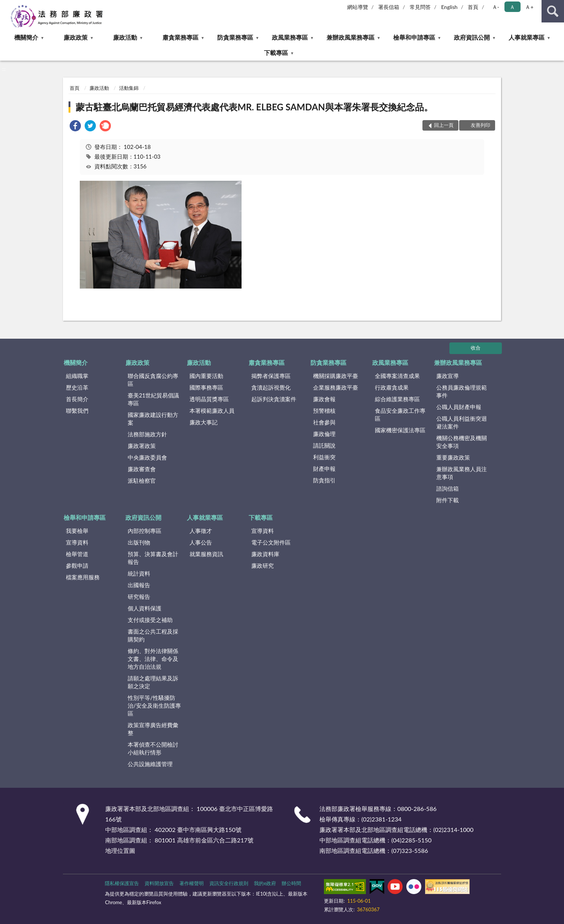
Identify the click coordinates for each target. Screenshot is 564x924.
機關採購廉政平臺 (336, 376)
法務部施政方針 (147, 434)
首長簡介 (77, 399)
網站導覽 (358, 7)
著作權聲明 (192, 883)
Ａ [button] (512, 7)
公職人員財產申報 (459, 407)
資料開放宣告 (159, 883)
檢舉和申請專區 (414, 37)
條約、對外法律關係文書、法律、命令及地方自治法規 (153, 659)
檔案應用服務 (83, 577)
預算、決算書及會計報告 (153, 558)
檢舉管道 (77, 554)
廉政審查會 (142, 469)
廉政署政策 (142, 446)
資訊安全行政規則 (229, 883)
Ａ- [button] (496, 7)
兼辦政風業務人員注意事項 (462, 473)
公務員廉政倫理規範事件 (462, 391)
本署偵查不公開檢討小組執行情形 (153, 748)
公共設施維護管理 (150, 764)
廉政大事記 (204, 422)
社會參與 (324, 422)
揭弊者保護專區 (271, 376)
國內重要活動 (206, 376)
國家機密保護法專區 (400, 430)
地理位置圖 (120, 850)
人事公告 (201, 542)
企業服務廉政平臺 (336, 387)
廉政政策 (76, 37)
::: (6, 6)
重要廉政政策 (453, 457)
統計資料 (139, 573)
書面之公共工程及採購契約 (153, 635)
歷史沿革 (77, 387)
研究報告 (139, 597)
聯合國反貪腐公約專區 (153, 380)
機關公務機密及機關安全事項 (462, 442)
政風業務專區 (290, 37)
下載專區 (276, 53)
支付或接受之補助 (150, 620)
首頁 (473, 7)
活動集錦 (129, 88)
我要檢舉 (77, 531)
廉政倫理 (324, 434)
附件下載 (448, 500)
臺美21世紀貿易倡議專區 (153, 399)
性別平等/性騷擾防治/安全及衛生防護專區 (154, 705)
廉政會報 (324, 399)
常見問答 (420, 7)
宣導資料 (77, 542)
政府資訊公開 (472, 37)
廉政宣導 (448, 376)
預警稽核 (324, 411)
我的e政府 (265, 883)
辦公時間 (291, 883)
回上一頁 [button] (444, 125)
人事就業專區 (527, 37)
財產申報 (324, 469)
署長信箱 (389, 7)
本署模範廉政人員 (212, 411)
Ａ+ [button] (529, 7)
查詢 (553, 11)
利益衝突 (324, 457)
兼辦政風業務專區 (351, 37)
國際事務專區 (206, 387)
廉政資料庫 (265, 554)
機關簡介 (26, 37)
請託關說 (324, 445)
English (449, 7)
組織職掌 (77, 376)
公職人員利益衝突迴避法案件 (462, 422)
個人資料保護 (145, 608)
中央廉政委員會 (147, 457)
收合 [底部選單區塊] (476, 348)
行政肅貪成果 (392, 387)
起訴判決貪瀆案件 (274, 399)
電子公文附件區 (271, 542)
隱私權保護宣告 (122, 883)
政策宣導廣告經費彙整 (153, 729)
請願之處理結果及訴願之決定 (153, 682)
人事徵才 (201, 531)
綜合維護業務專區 (397, 399)
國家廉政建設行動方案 (153, 419)
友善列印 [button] (480, 125)
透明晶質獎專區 (209, 399)
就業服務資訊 (206, 554)
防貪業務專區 (235, 37)
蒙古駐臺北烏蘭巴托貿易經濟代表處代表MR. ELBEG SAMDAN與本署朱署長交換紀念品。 (254, 107)
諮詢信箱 (448, 488)
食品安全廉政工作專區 (400, 414)
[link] (75, 127)
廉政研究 (263, 565)
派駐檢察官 (142, 481)
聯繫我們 (77, 411)
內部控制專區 (145, 531)
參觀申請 (77, 565)
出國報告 (139, 585)
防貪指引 (324, 480)
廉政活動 (125, 37)
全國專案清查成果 (397, 376)
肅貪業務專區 (181, 37)
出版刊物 (139, 542)
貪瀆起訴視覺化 (271, 387)
